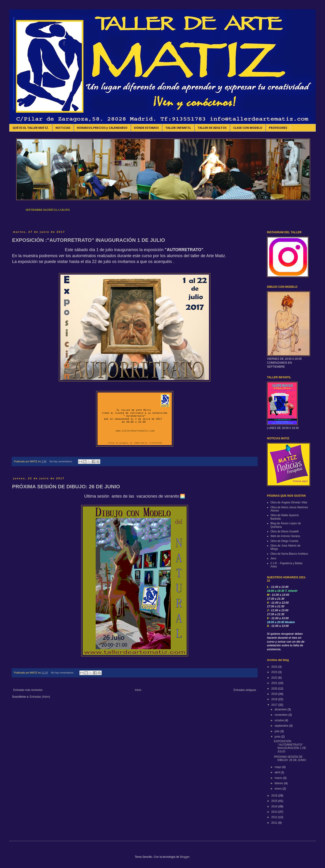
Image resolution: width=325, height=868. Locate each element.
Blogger (185, 857)
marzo (279, 778)
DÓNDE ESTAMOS (146, 128)
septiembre (282, 726)
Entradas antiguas (245, 690)
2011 (275, 823)
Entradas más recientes (28, 690)
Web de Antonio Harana (285, 536)
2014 (275, 806)
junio (278, 737)
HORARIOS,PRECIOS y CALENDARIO (102, 128)
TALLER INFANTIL (178, 128)
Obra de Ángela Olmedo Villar (289, 502)
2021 (275, 683)
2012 (275, 817)
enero (279, 789)
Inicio (138, 690)
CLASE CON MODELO (248, 128)
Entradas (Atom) (40, 697)
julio (278, 731)
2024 (275, 667)
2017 (275, 705)
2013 (275, 812)
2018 (275, 699)
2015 (275, 801)
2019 (275, 694)
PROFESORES (278, 128)
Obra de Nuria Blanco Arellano (289, 554)
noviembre (281, 715)
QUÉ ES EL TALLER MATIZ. (31, 128)
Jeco (273, 558)
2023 (275, 672)
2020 (275, 689)
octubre (280, 720)
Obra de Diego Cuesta (284, 541)
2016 (275, 796)
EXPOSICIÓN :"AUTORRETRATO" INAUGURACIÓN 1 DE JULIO (89, 240)
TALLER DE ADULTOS (212, 128)
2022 (275, 678)
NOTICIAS (63, 128)
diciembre (281, 709)
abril (278, 772)
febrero (279, 783)
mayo (278, 767)
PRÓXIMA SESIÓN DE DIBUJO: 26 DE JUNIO (66, 487)
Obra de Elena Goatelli (284, 531)
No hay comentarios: (61, 461)
